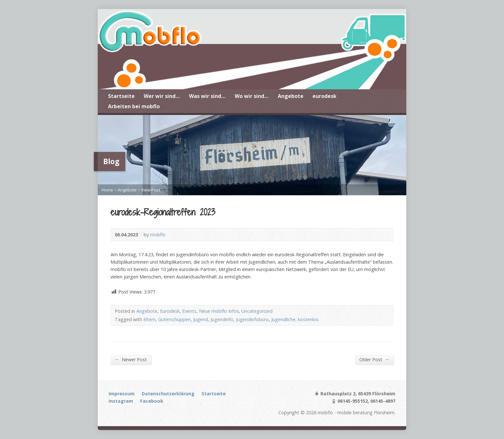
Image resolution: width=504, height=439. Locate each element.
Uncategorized (257, 311)
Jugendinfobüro (252, 319)
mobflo (158, 235)
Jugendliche (283, 319)
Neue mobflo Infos (219, 311)
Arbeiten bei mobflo (134, 106)
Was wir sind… (207, 96)
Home (107, 190)
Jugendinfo (222, 319)
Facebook (152, 401)
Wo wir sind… (252, 96)
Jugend (201, 319)
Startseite (121, 96)
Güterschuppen (174, 319)
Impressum (122, 394)
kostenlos (308, 319)
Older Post (374, 359)
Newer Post (131, 359)
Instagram (121, 401)
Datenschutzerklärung (168, 394)
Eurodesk (170, 311)
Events (189, 311)
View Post (151, 190)
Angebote (291, 96)
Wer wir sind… (162, 96)
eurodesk (324, 96)
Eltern (149, 319)
